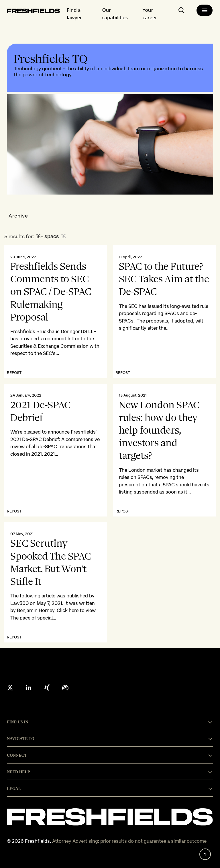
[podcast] (65, 688)
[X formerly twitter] (10, 688)
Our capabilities (115, 14)
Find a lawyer (74, 14)
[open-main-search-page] (182, 12)
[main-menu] (205, 10)
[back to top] (205, 854)
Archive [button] (18, 216)
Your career (150, 14)
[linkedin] (29, 688)
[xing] (47, 688)
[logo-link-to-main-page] (33, 12)
